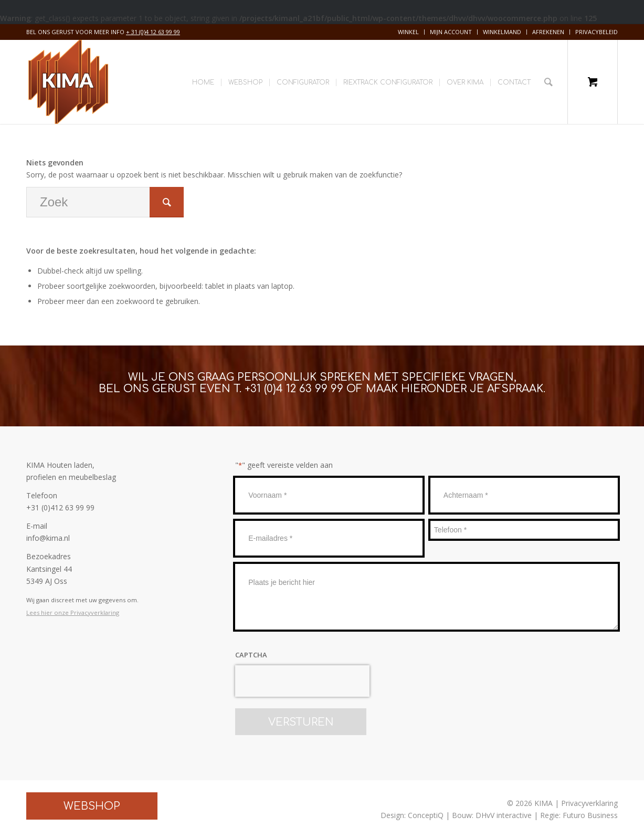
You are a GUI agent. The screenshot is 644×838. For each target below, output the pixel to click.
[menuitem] (409, 32)
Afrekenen (548, 32)
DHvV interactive (504, 815)
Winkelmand (502, 32)
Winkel (408, 32)
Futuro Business (590, 815)
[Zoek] (548, 82)
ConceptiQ (426, 815)
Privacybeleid (597, 32)
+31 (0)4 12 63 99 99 (294, 389)
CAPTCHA (251, 655)
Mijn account (451, 32)
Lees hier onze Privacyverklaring (73, 612)
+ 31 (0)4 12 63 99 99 (153, 32)
